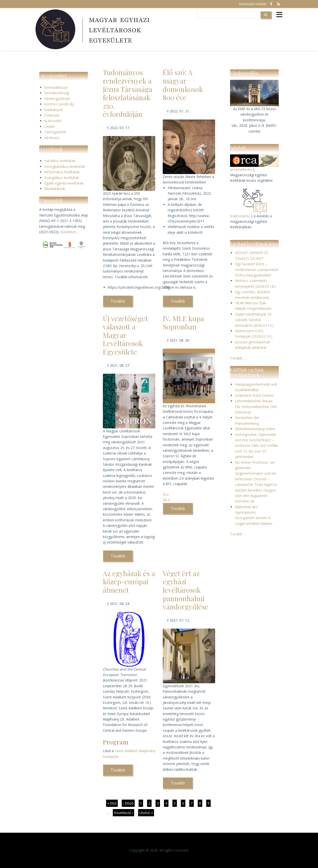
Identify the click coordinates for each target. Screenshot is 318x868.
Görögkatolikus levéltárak (65, 166)
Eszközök (52, 115)
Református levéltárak (62, 172)
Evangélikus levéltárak (62, 178)
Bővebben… (70, 232)
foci (166, 494)
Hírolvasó (52, 138)
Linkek (49, 126)
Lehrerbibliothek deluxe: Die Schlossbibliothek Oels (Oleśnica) (256, 407)
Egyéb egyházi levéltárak (64, 183)
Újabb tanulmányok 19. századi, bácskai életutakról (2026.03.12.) (254, 320)
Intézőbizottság (57, 93)
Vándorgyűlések (57, 99)
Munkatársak (55, 189)
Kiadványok (53, 110)
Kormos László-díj (59, 104)
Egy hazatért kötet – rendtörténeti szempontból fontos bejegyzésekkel (257, 270)
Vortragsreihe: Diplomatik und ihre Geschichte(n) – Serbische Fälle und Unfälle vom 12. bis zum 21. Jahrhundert (257, 446)
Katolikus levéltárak (60, 161)
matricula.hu (240, 216)
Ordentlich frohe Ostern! (254, 395)
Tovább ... (238, 358)
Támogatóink (55, 132)
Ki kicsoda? (53, 121)
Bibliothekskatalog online (255, 429)
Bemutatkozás (56, 87)
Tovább (122, 303)
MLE (166, 500)
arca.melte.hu (241, 169)
